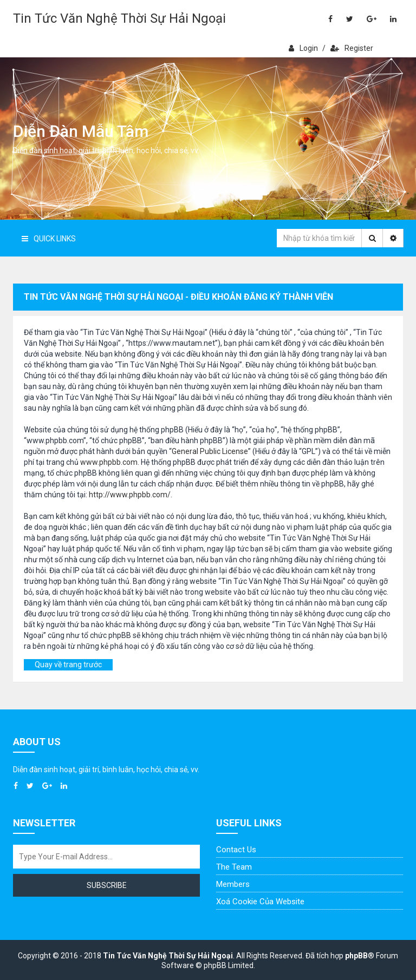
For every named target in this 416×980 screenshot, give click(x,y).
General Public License (210, 451)
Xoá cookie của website (260, 902)
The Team (234, 867)
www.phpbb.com (109, 462)
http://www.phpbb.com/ (130, 495)
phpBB (356, 956)
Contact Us (236, 850)
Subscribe (107, 885)
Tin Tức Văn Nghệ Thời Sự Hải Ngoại (119, 18)
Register (352, 48)
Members (233, 884)
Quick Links (49, 239)
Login (303, 48)
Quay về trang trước (68, 665)
